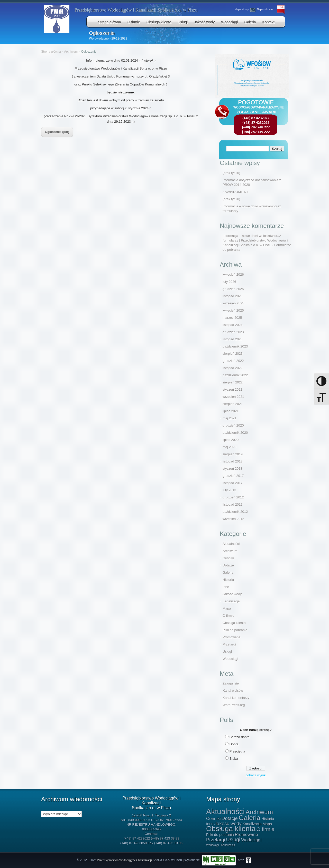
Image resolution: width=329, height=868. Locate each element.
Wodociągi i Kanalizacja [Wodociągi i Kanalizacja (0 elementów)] (221, 845)
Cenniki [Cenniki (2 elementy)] (213, 819)
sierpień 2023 (233, 354)
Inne (226, 587)
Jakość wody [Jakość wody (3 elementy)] (228, 823)
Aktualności (231, 544)
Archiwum (71, 52)
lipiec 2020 (231, 440)
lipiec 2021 (231, 411)
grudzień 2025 (233, 289)
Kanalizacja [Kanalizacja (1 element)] (252, 824)
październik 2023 (235, 346)
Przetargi (229, 644)
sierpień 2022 (233, 382)
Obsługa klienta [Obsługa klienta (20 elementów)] (231, 829)
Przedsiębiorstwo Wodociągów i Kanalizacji (125, 860)
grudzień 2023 (233, 332)
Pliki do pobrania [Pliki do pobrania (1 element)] (220, 835)
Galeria (250, 22)
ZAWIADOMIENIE (236, 192)
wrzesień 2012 (233, 519)
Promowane (231, 637)
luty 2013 (229, 490)
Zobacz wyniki (256, 775)
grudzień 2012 (233, 497)
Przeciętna (237, 751)
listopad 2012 (232, 504)
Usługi (183, 22)
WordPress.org (234, 705)
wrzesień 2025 (233, 303)
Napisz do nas (262, 9)
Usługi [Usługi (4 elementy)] (233, 840)
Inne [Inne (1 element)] (210, 824)
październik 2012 (235, 512)
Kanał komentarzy (236, 698)
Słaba (234, 759)
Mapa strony (242, 9)
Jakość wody (204, 22)
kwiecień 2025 (233, 310)
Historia (228, 580)
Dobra (234, 744)
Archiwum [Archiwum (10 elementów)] (259, 812)
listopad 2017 (232, 483)
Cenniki (228, 558)
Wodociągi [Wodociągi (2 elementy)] (251, 840)
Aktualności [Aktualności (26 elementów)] (225, 811)
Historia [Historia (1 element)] (268, 819)
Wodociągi (229, 22)
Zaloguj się (231, 683)
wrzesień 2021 (233, 397)
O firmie (134, 22)
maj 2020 (229, 447)
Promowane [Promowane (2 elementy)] (246, 835)
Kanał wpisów (233, 691)
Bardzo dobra (240, 737)
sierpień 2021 (233, 404)
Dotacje (228, 565)
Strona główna (109, 22)
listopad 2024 (232, 325)
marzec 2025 (232, 318)
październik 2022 (235, 375)
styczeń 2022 (232, 389)
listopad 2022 (232, 368)
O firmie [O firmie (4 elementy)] (265, 829)
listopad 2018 (232, 461)
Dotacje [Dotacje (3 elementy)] (230, 818)
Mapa (227, 608)
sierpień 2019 (233, 454)
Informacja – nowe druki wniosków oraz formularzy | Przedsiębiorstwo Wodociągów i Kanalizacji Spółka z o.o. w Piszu (255, 240)
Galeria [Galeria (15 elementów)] (249, 818)
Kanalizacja (231, 601)
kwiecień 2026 (233, 274)
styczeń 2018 (232, 469)
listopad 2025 (232, 296)
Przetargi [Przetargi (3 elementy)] (216, 840)
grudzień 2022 (233, 361)
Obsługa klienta (159, 22)
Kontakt (268, 22)
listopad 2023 (232, 339)
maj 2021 (229, 418)
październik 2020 (235, 433)
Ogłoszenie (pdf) (57, 132)
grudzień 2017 (233, 476)
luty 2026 (229, 282)
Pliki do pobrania (235, 630)
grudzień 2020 (233, 425)
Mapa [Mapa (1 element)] (267, 824)
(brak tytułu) (231, 173)
